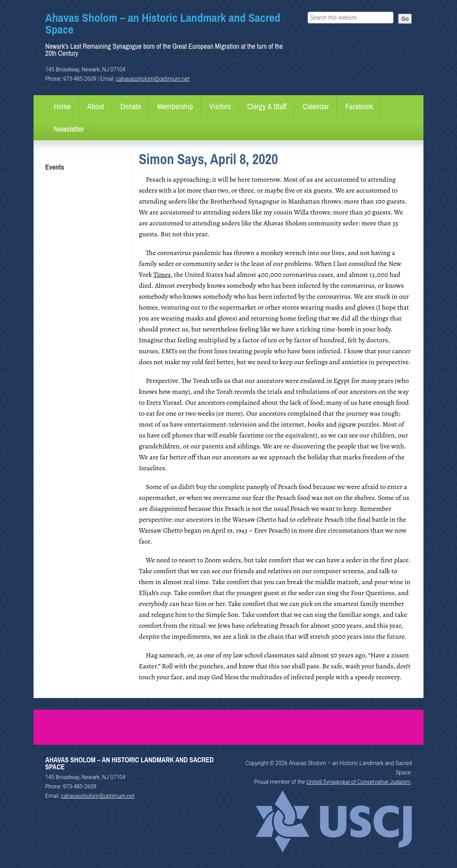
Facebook (359, 106)
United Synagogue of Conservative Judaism (359, 782)
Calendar (316, 106)
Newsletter (69, 129)
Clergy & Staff (267, 106)
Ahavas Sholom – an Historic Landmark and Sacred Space (163, 23)
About (96, 106)
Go (405, 19)
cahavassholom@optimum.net (153, 79)
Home (62, 106)
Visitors (220, 106)
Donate (131, 106)
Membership (175, 106)
